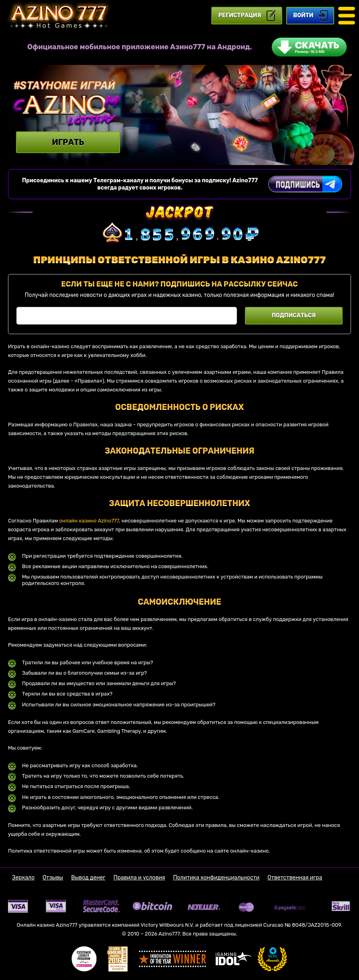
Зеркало (23, 878)
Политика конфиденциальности (216, 878)
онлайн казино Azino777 (89, 521)
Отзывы (53, 878)
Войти (303, 15)
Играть (68, 142)
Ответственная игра (295, 878)
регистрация (240, 15)
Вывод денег (88, 878)
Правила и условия (139, 878)
